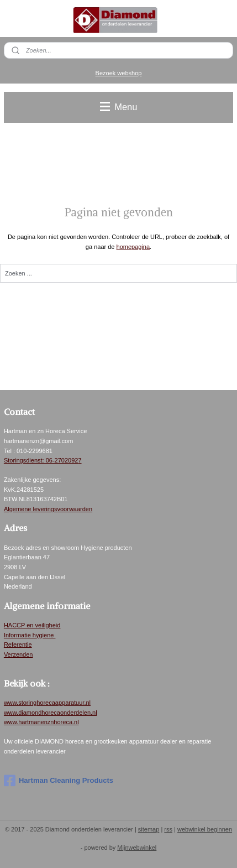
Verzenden (19, 654)
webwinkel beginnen (205, 829)
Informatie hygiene (30, 635)
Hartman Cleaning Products (59, 781)
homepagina (133, 247)
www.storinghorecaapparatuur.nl (47, 703)
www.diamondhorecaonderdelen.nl (51, 713)
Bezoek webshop (119, 73)
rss (168, 829)
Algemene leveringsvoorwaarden (48, 509)
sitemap (149, 829)
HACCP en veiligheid (32, 625)
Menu (119, 107)
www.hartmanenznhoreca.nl (41, 722)
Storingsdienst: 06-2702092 (41, 460)
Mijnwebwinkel (137, 848)
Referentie (18, 644)
